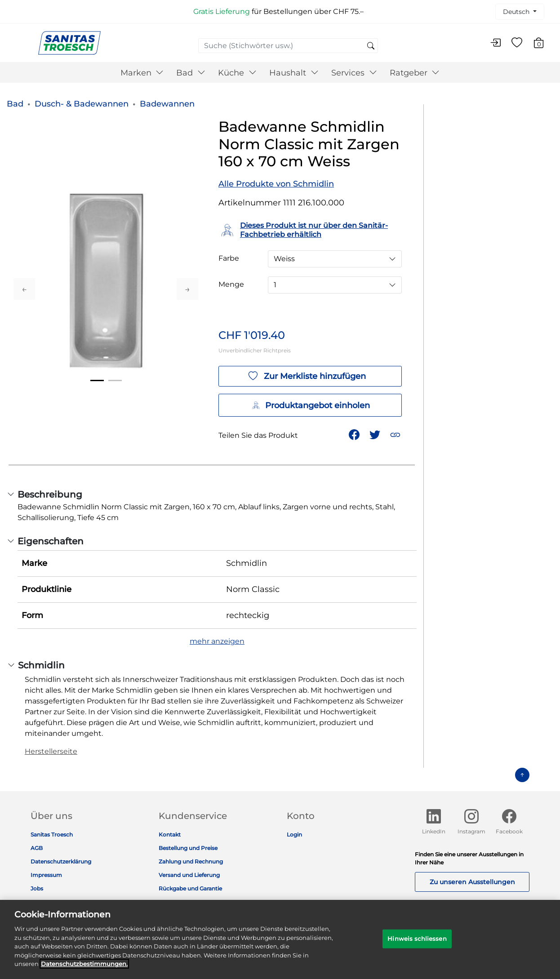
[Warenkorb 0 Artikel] (543, 44)
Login (294, 834)
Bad (15, 104)
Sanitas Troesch (52, 834)
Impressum (46, 875)
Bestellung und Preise (188, 848)
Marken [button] (142, 73)
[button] (396, 434)
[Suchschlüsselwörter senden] (371, 46)
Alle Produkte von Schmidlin (276, 184)
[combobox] (288, 46)
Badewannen (167, 104)
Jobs (37, 888)
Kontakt (170, 834)
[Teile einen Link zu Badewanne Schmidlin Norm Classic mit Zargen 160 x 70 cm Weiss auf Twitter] (376, 434)
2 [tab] (115, 380)
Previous (24, 289)
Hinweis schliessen (417, 944)
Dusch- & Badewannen (82, 104)
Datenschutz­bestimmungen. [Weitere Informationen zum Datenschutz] (84, 970)
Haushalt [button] (294, 73)
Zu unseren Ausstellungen (472, 882)
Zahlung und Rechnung (191, 861)
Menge (231, 285)
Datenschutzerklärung (61, 861)
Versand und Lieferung (189, 875)
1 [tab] (97, 380)
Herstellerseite (51, 751)
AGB (37, 848)
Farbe (229, 258)
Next (187, 289)
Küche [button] (237, 73)
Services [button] (354, 73)
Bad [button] (191, 73)
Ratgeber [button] (415, 73)
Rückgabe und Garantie (190, 888)
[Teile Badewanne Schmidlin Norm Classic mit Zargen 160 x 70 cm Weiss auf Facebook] (355, 434)
